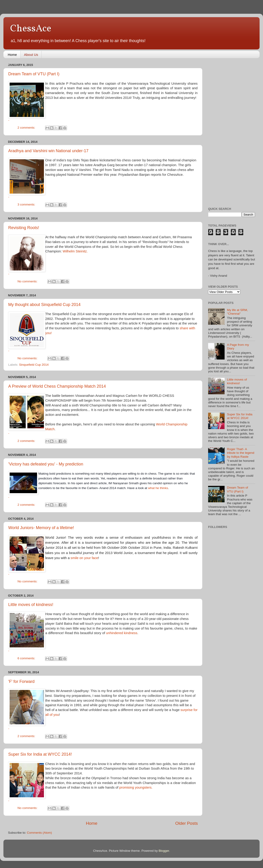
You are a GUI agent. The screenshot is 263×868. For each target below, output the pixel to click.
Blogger (164, 851)
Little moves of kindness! (31, 605)
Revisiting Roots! (24, 228)
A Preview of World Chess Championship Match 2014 (57, 386)
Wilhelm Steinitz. (75, 251)
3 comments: (27, 204)
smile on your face (84, 558)
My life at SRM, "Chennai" (237, 312)
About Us (31, 55)
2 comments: (27, 128)
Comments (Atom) (40, 833)
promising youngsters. (136, 787)
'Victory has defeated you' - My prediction (46, 464)
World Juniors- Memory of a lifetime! (41, 528)
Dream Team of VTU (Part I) (34, 74)
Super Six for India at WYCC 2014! (40, 754)
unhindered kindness (122, 633)
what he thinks (158, 488)
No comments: (28, 281)
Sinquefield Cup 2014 (34, 365)
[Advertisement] (226, 130)
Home (12, 55)
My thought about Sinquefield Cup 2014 (44, 305)
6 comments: (27, 658)
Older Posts (187, 823)
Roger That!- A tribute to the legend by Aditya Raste (240, 453)
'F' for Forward (21, 681)
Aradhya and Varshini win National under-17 (48, 151)
